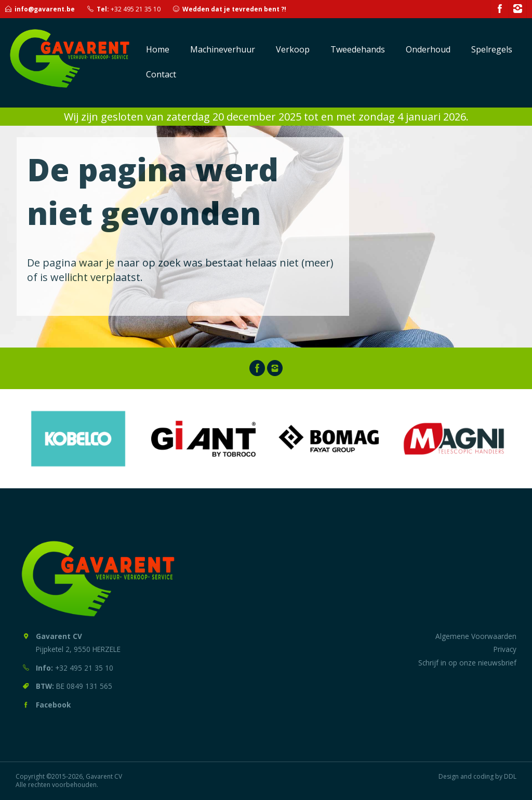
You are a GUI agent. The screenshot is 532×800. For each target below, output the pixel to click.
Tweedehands (358, 49)
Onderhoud (428, 49)
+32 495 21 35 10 (136, 9)
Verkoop (293, 49)
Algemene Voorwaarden (476, 636)
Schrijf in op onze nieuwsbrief (467, 663)
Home (158, 49)
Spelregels (492, 49)
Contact (161, 74)
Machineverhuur (223, 49)
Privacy (505, 649)
